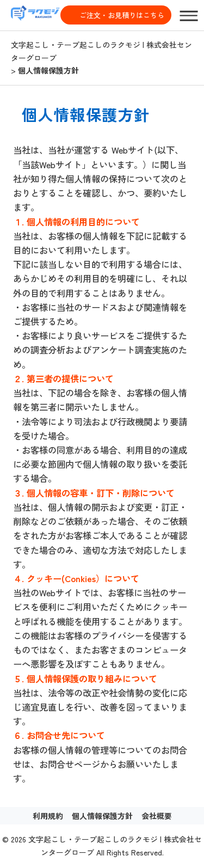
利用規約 (48, 816)
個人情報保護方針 (102, 816)
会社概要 (157, 816)
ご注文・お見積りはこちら (122, 15)
